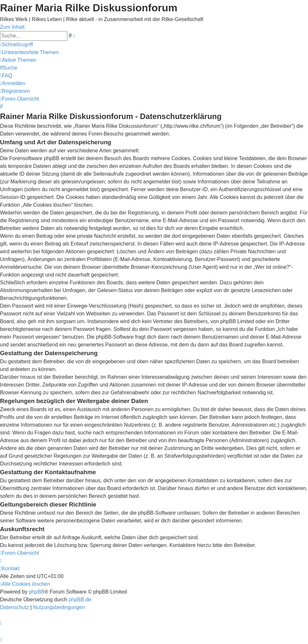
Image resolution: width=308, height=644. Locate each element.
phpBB (37, 592)
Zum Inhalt (12, 27)
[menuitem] (29, 52)
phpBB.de (80, 600)
